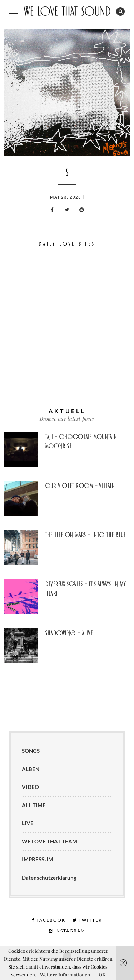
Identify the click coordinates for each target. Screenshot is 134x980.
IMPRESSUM (38, 859)
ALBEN (31, 769)
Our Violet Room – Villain (80, 486)
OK (102, 974)
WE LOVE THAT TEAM (49, 841)
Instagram (67, 931)
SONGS (31, 751)
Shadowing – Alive (69, 633)
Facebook (49, 920)
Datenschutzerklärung (49, 878)
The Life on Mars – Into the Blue (85, 535)
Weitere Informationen (65, 974)
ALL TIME (34, 805)
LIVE (28, 823)
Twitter (87, 920)
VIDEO (30, 787)
